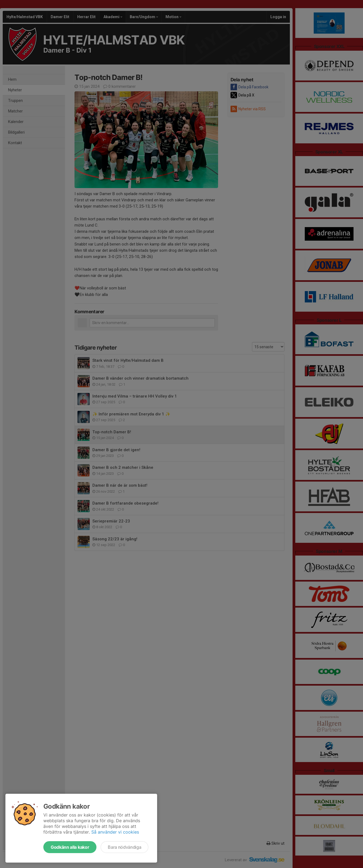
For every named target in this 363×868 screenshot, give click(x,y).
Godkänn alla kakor (70, 847)
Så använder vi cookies (115, 832)
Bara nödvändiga (124, 847)
